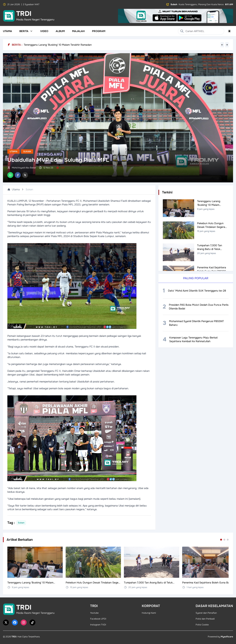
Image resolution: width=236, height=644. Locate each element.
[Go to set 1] (221, 540)
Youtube (94, 613)
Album (60, 31)
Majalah (78, 31)
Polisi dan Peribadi (205, 619)
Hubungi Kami (149, 613)
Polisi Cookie (202, 625)
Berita (26, 31)
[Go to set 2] (224, 540)
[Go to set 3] (228, 540)
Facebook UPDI (98, 619)
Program (99, 31)
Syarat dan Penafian (206, 613)
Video (44, 31)
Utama (7, 31)
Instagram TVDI (98, 625)
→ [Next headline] (227, 45)
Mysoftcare (227, 637)
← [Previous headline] (222, 45)
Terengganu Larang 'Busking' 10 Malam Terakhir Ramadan (58, 45)
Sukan (27, 151)
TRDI (14, 637)
